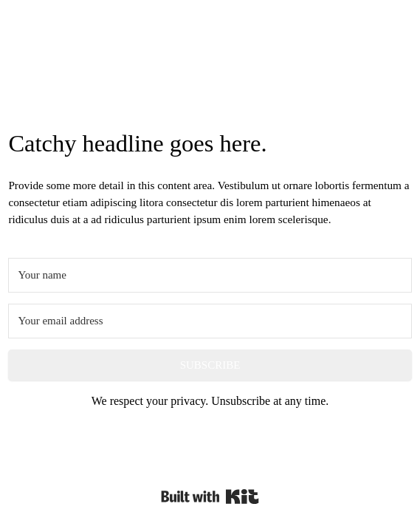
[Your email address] (210, 321)
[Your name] (210, 275)
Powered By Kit (210, 497)
